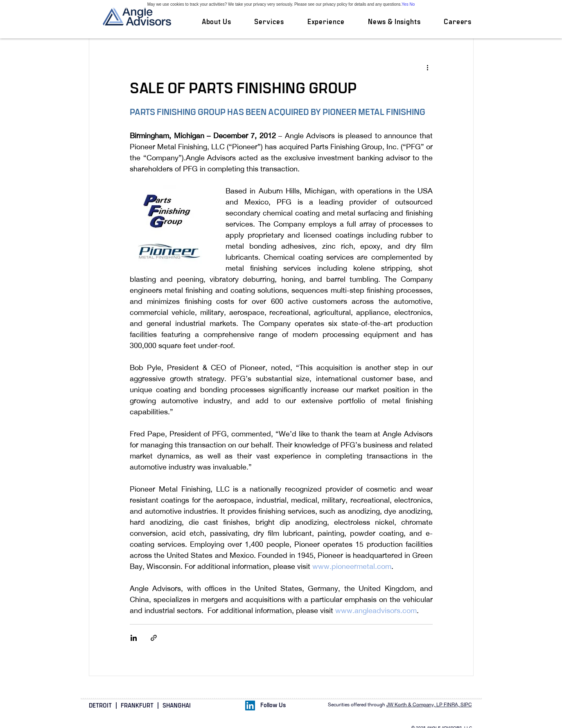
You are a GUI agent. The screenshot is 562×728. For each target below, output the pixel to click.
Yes (405, 4)
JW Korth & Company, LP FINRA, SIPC (429, 705)
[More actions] (428, 67)
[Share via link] (154, 638)
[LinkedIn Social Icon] (250, 706)
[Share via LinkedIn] (134, 638)
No (412, 4)
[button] (269, 22)
